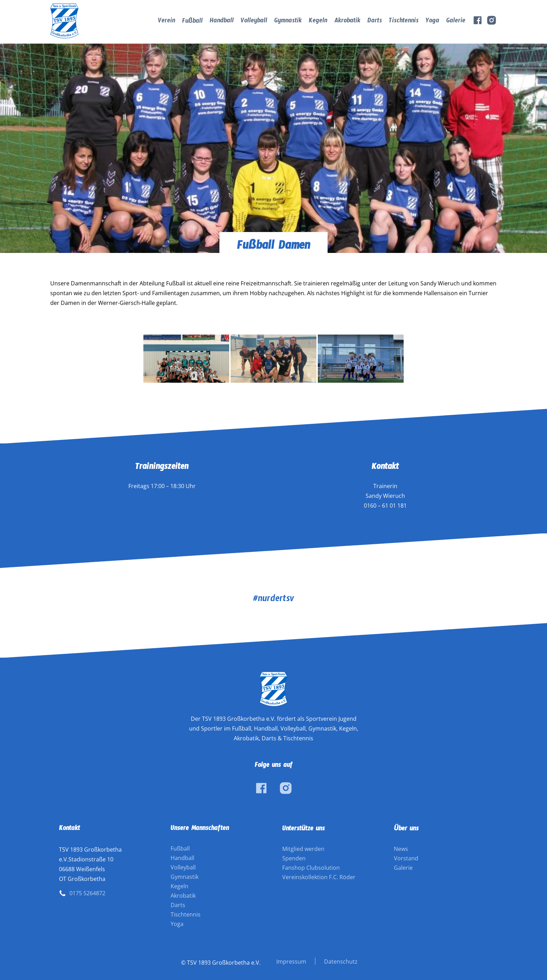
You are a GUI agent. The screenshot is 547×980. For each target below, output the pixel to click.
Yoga (432, 22)
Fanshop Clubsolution (311, 868)
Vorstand (406, 858)
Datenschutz (341, 962)
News (401, 849)
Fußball (192, 22)
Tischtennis (404, 22)
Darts (375, 22)
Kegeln (318, 22)
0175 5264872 (87, 893)
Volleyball (254, 22)
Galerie (456, 22)
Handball (222, 22)
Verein (167, 22)
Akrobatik (347, 22)
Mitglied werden (303, 849)
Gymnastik (288, 22)
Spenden (294, 858)
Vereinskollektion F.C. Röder (319, 877)
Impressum (291, 962)
